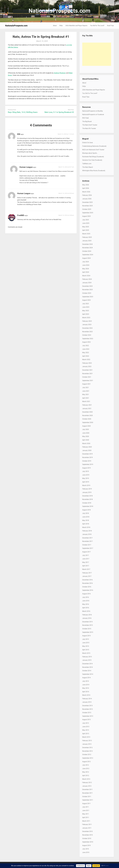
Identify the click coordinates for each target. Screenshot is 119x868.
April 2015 (86, 650)
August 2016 (86, 594)
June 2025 (86, 223)
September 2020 (88, 422)
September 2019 (88, 464)
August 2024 (86, 258)
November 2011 (87, 793)
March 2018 (86, 527)
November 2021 (87, 374)
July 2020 (86, 429)
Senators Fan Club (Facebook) (92, 160)
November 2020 (87, 415)
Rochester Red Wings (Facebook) (93, 157)
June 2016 (86, 601)
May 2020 (86, 436)
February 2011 (87, 824)
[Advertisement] (97, 54)
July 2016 (86, 597)
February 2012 (87, 783)
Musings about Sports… (90, 153)
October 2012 (87, 755)
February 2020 (87, 447)
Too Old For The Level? (97, 26)
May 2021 (86, 394)
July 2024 (86, 262)
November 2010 (87, 835)
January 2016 (87, 618)
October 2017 (87, 545)
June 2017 (86, 559)
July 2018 (86, 513)
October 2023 (87, 293)
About (55, 26)
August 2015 (86, 636)
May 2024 (86, 269)
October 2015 (87, 629)
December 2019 (87, 454)
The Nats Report (88, 167)
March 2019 (86, 485)
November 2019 (87, 457)
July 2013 (86, 723)
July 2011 (86, 807)
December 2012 (87, 748)
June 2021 (86, 391)
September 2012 (88, 758)
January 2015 (87, 660)
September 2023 (88, 297)
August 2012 (86, 762)
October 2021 (87, 377)
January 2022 (87, 366)
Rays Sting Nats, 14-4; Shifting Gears (23, 112)
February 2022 (87, 363)
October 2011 (87, 797)
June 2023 (86, 307)
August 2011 (86, 804)
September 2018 (88, 506)
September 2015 (88, 632)
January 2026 (87, 199)
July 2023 (86, 304)
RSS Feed (85, 118)
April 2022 (86, 356)
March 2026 (86, 192)
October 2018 (87, 503)
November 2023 (87, 290)
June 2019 (86, 475)
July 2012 (86, 765)
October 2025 (87, 209)
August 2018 (86, 510)
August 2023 (86, 300)
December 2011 (87, 789)
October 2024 (87, 251)
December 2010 (87, 831)
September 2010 (88, 842)
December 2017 (87, 538)
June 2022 (86, 349)
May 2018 (86, 520)
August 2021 (86, 384)
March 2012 (86, 779)
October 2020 (87, 419)
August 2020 (86, 426)
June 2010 (86, 852)
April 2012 (86, 776)
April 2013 (86, 734)
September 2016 (88, 590)
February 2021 (87, 405)
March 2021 (86, 401)
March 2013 (86, 737)
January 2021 (87, 409)
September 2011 (88, 800)
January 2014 (87, 702)
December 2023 (87, 286)
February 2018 (87, 531)
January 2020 (87, 450)
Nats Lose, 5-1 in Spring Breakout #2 (59, 112)
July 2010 (86, 849)
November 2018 (87, 499)
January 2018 (87, 534)
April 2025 (86, 230)
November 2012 (87, 751)
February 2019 (87, 489)
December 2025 (87, 202)
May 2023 (86, 311)
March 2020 (86, 443)
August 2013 (86, 720)
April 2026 (86, 188)
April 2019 (86, 482)
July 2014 (86, 681)
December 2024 (87, 244)
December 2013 (87, 706)
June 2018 (86, 517)
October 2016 (87, 587)
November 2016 (87, 583)
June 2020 (86, 433)
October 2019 (87, 461)
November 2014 (87, 667)
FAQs (61, 26)
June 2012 (86, 769)
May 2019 (86, 478)
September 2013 (88, 716)
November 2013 (87, 709)
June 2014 (86, 685)
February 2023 (87, 321)
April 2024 (86, 272)
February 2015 (87, 657)
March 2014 (86, 695)
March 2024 (86, 276)
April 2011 (86, 817)
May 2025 (86, 227)
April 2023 (86, 314)
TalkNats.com (87, 164)
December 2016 (87, 580)
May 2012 (86, 772)
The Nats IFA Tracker (89, 128)
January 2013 (87, 744)
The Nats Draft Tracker (90, 125)
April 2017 (86, 566)
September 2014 (88, 674)
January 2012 (87, 786)
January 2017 (87, 576)
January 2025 (87, 241)
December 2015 (87, 622)
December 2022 (87, 328)
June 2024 (86, 265)
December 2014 (87, 664)
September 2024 (88, 255)
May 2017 (86, 562)
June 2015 (86, 643)
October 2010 (87, 838)
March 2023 (86, 318)
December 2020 (87, 412)
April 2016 (86, 608)
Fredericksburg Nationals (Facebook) (94, 146)
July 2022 (86, 346)
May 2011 (86, 814)
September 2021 (88, 381)
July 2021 (86, 388)
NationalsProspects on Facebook (93, 115)
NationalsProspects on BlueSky (93, 111)
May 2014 (86, 688)
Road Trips (110, 26)
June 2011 (86, 810)
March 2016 (86, 611)
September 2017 (88, 548)
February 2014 (87, 699)
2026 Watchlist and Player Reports (76, 26)
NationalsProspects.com (59, 11)
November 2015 (87, 625)
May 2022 (86, 353)
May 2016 (86, 604)
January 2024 (87, 283)
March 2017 (86, 569)
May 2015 (86, 646)
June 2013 (86, 727)
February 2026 (87, 195)
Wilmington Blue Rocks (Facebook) (94, 171)
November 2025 (87, 206)
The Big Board (87, 121)
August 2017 (86, 552)
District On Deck (88, 143)
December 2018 (87, 496)
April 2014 (86, 692)
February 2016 (87, 615)
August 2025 (86, 216)
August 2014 (86, 678)
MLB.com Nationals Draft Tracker (93, 150)
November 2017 (87, 541)
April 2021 (86, 398)
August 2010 (86, 845)
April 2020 (86, 440)
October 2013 (87, 713)
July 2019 (86, 471)
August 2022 (86, 342)
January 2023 (87, 325)
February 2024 (87, 279)
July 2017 (86, 555)
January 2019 (87, 492)
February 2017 (87, 573)
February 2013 (87, 741)
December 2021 (87, 370)
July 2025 (86, 220)
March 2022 (86, 360)
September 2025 (88, 213)
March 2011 (86, 821)
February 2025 (87, 237)
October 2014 (87, 671)
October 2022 (87, 335)
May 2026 (86, 185)
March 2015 (86, 653)
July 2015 (86, 639)
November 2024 (87, 248)
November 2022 (87, 332)
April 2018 (86, 524)
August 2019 (86, 468)
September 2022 (88, 339)
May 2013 (86, 730)
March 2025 (86, 234)
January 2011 (87, 828)
